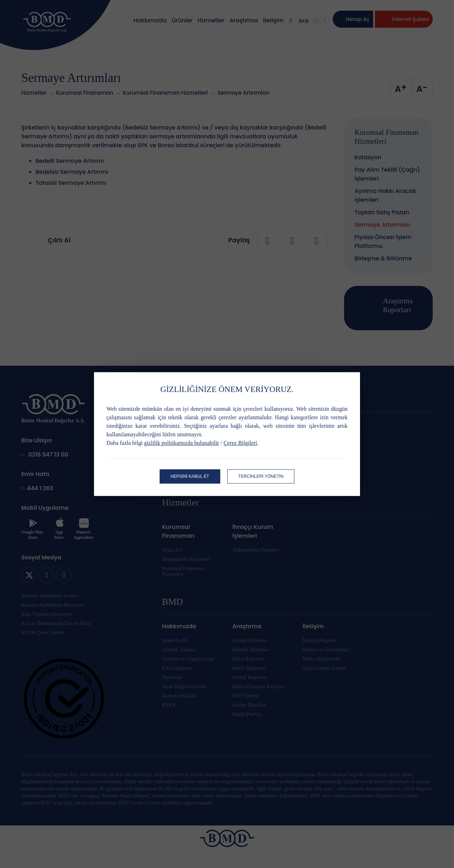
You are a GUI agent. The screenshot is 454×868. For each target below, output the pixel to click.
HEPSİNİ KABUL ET (190, 476)
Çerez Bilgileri (240, 443)
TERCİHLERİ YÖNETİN (261, 476)
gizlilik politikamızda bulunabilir (182, 443)
